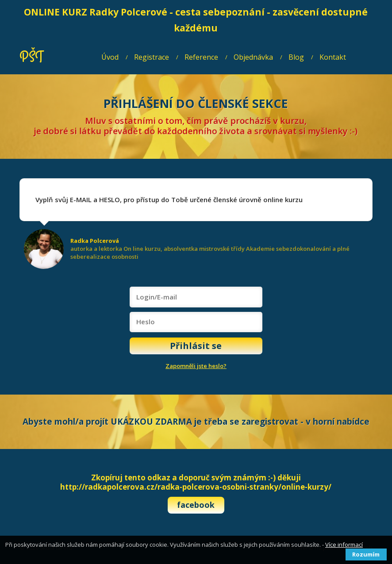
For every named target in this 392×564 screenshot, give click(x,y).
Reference (201, 57)
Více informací (344, 545)
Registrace (152, 57)
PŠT (31, 57)
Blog (296, 57)
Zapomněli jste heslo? (196, 366)
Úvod (110, 57)
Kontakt (333, 57)
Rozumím (366, 554)
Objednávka (253, 57)
